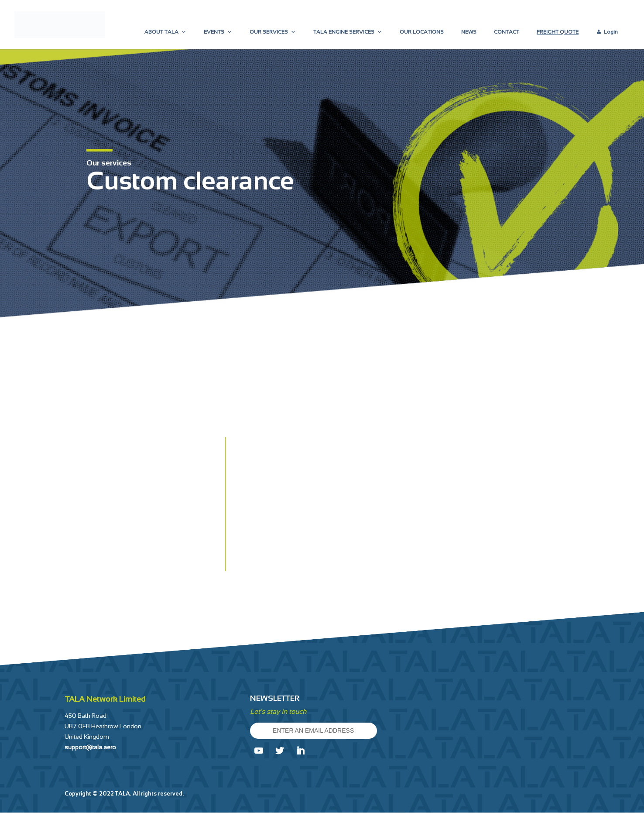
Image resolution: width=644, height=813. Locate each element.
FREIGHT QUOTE (558, 32)
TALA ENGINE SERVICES (348, 32)
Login (611, 32)
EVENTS (218, 32)
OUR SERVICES (273, 32)
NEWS (469, 32)
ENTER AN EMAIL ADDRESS (316, 731)
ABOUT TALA (165, 32)
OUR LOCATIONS (422, 32)
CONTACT (507, 32)
